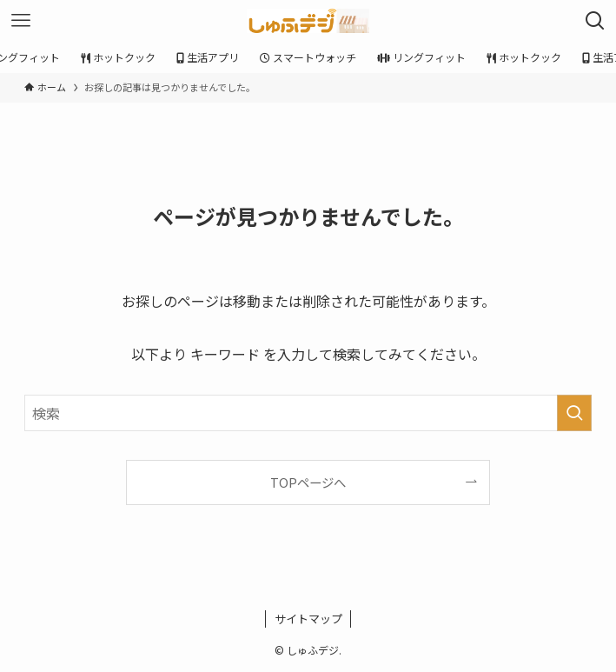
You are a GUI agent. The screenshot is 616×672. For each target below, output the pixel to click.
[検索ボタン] (595, 21)
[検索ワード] (308, 413)
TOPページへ (308, 482)
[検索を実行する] (574, 413)
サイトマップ (308, 619)
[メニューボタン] (21, 21)
